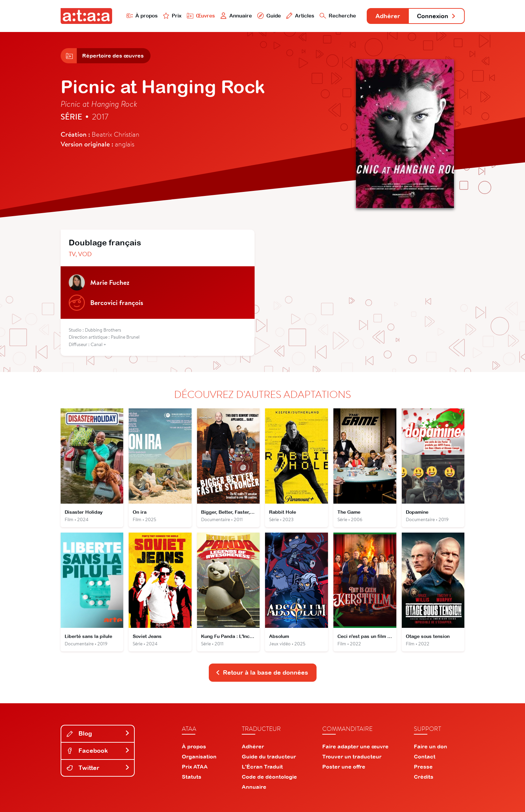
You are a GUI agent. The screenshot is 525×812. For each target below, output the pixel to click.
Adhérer (388, 16)
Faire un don (431, 746)
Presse (423, 767)
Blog (98, 733)
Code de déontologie (269, 777)
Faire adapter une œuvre (355, 746)
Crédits (424, 777)
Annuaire (236, 16)
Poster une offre (344, 767)
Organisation (199, 756)
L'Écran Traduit (262, 767)
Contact (425, 756)
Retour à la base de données (262, 672)
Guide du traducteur (269, 756)
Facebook (98, 751)
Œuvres (201, 16)
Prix (172, 16)
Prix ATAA (195, 767)
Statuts (192, 777)
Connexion (436, 16)
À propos (142, 16)
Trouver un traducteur (352, 756)
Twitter (98, 768)
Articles (300, 16)
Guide (269, 16)
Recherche (338, 16)
